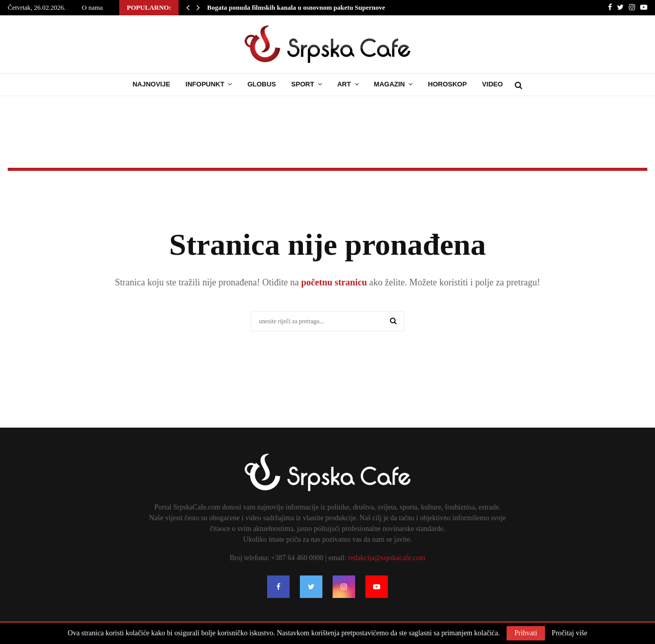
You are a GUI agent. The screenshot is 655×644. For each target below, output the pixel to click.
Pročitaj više (570, 633)
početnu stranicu (333, 282)
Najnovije (151, 84)
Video (492, 84)
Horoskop (447, 84)
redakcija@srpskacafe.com (387, 558)
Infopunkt (205, 84)
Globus (261, 84)
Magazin (390, 84)
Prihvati (526, 633)
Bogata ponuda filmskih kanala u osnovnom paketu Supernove (296, 7)
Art (344, 84)
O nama (92, 7)
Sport (303, 84)
